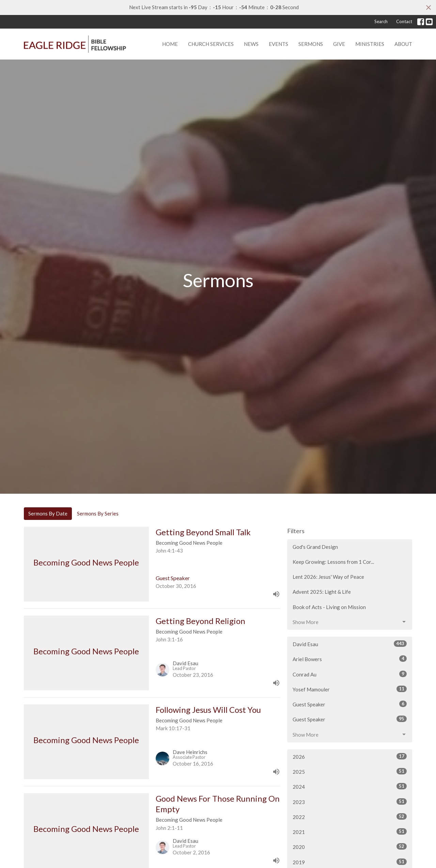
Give (339, 44)
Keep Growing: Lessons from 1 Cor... (333, 562)
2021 (350, 832)
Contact (404, 21)
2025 (350, 771)
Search (381, 21)
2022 (350, 817)
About (403, 44)
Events (278, 44)
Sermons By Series (98, 513)
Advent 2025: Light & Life (322, 592)
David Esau (350, 644)
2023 (350, 802)
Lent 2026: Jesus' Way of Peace (328, 577)
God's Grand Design (315, 547)
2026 (350, 756)
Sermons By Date (48, 513)
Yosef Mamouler (350, 689)
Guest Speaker (350, 704)
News (251, 44)
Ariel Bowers (350, 659)
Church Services (211, 44)
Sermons (311, 44)
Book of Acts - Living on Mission (329, 607)
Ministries (370, 44)
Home (170, 44)
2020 (350, 847)
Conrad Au (350, 674)
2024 (350, 786)
